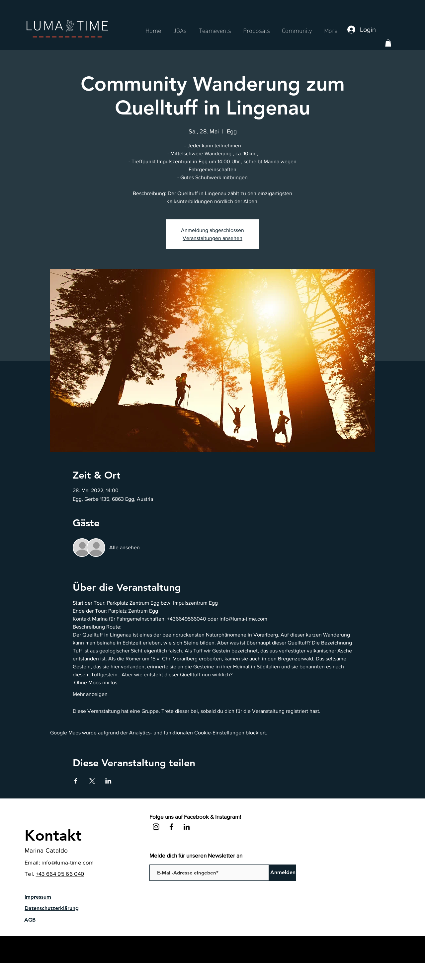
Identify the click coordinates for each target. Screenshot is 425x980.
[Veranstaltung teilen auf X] (92, 781)
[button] (388, 43)
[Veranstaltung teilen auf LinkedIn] (108, 781)
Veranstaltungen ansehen (212, 238)
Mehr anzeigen (90, 694)
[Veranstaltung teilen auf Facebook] (76, 781)
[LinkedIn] (187, 827)
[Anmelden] (283, 873)
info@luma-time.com (68, 862)
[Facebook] (171, 827)
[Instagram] (156, 827)
